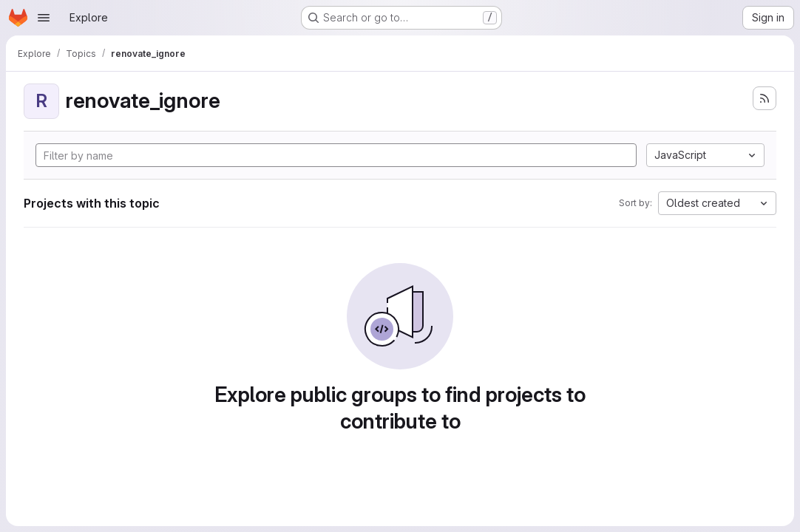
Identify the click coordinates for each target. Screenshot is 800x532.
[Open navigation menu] (44, 18)
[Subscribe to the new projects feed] (765, 98)
